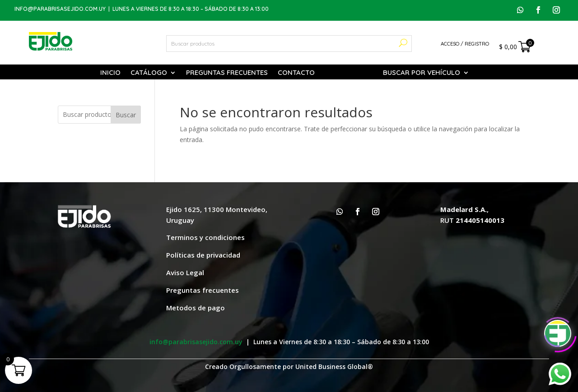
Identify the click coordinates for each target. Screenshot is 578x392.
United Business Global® (334, 367)
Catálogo (149, 73)
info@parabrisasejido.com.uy (60, 9)
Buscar (126, 115)
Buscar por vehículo (422, 73)
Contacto (296, 73)
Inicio (110, 73)
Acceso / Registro (465, 44)
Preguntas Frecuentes (227, 73)
